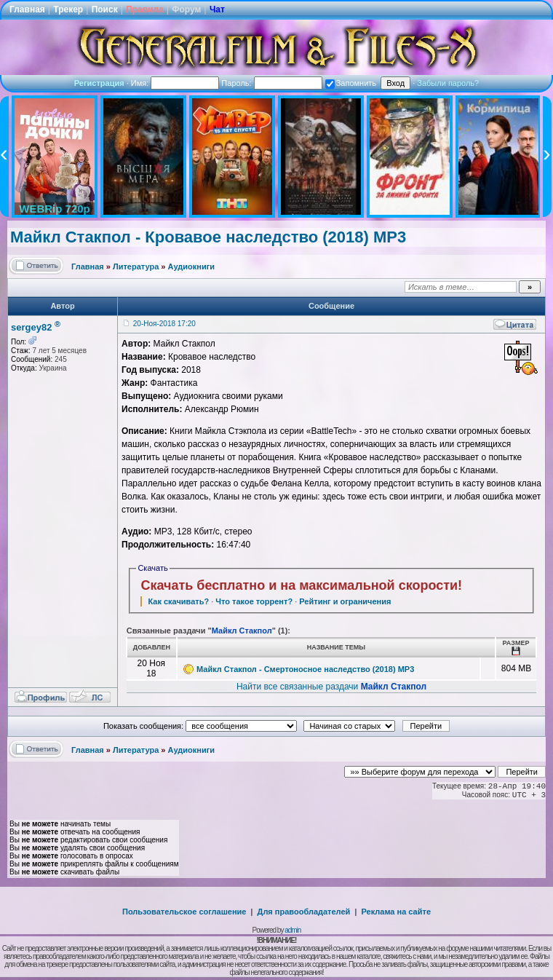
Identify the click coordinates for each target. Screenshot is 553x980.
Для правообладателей (304, 912)
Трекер (68, 9)
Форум (186, 9)
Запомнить (351, 83)
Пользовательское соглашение (184, 912)
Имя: (175, 83)
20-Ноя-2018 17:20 (164, 324)
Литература (136, 266)
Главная (27, 9)
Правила (145, 9)
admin (293, 930)
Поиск (105, 9)
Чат (217, 9)
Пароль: (271, 83)
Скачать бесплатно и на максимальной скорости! (301, 585)
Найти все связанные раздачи (331, 687)
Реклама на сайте (396, 912)
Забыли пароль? (448, 83)
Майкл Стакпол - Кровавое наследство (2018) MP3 (208, 237)
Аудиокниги (192, 266)
